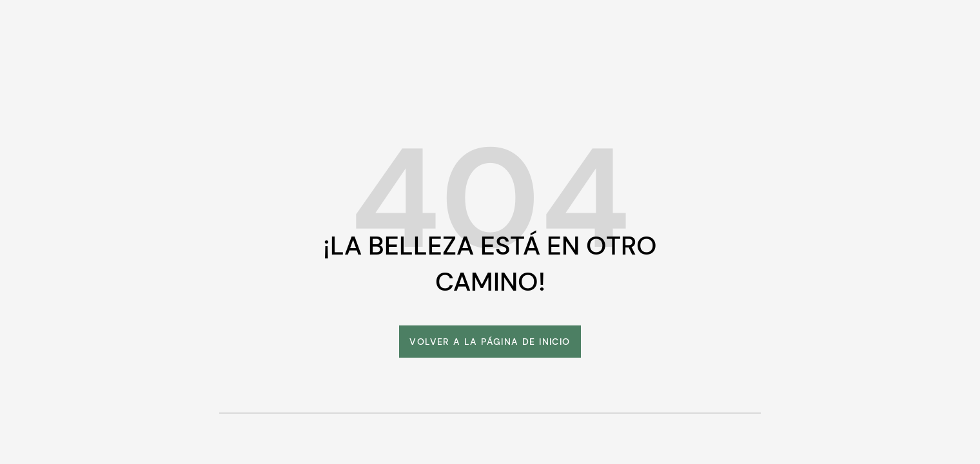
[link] (490, 342)
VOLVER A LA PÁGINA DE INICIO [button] (490, 342)
